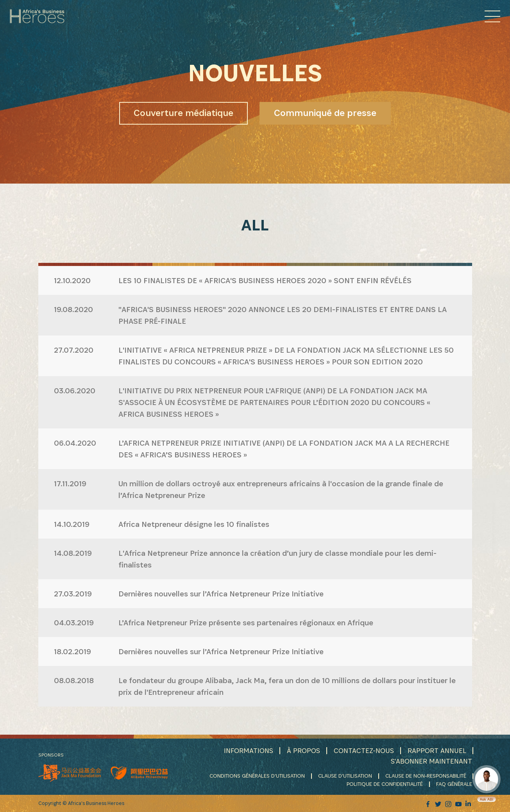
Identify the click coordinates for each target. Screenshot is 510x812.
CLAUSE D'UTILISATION (345, 776)
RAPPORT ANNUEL (437, 750)
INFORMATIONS (249, 750)
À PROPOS (303, 750)
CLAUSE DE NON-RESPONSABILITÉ (426, 776)
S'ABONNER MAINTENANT (431, 761)
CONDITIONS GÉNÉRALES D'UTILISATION (257, 776)
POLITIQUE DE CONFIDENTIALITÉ (385, 784)
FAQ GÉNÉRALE (454, 784)
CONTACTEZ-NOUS (364, 750)
